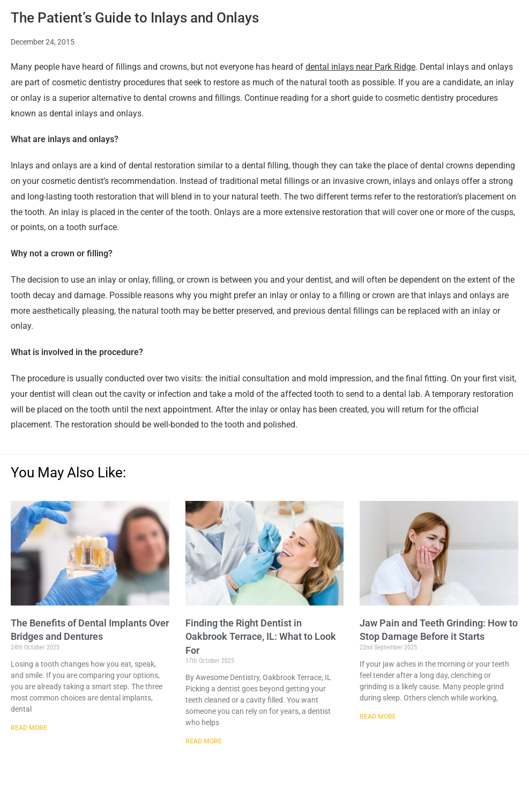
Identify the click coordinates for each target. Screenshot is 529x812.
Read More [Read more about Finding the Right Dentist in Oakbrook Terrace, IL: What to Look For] (204, 741)
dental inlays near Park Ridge (360, 67)
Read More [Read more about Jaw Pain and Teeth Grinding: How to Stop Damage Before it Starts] (378, 717)
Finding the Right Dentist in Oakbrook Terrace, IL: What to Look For (261, 636)
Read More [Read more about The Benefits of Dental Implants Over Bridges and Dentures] (29, 728)
